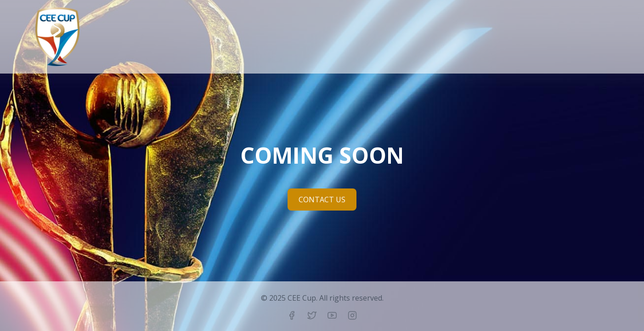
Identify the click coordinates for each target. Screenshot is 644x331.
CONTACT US (322, 200)
